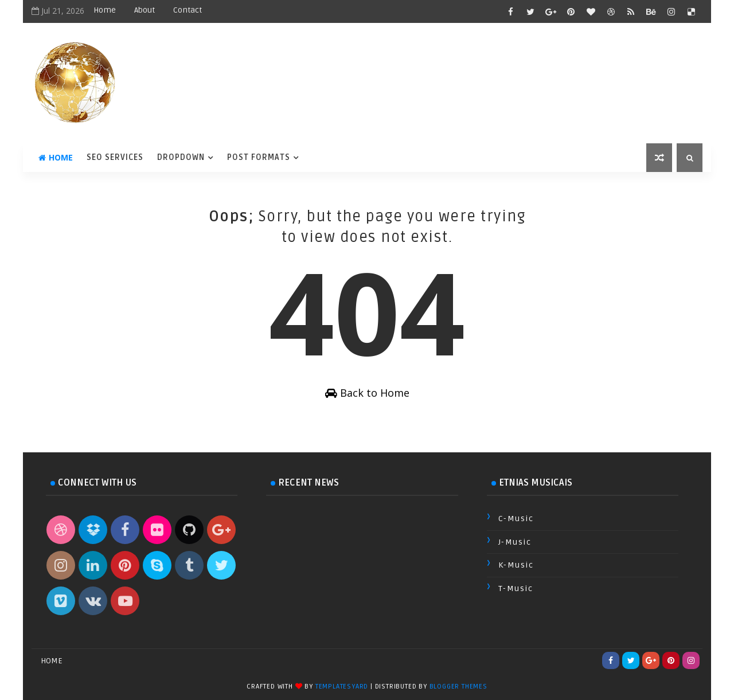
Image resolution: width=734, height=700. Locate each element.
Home (105, 10)
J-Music (515, 542)
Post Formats (259, 157)
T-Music (516, 588)
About (145, 10)
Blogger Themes (458, 687)
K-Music (516, 565)
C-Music (516, 519)
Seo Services (115, 157)
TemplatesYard (342, 687)
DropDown (181, 157)
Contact (188, 10)
